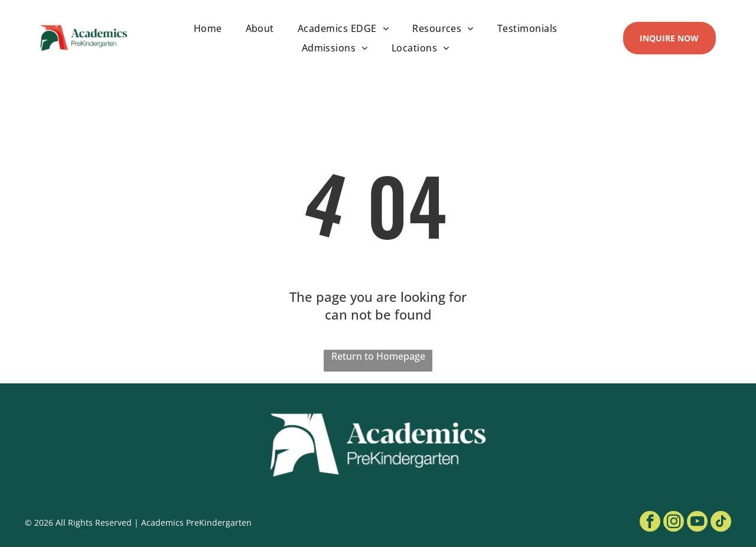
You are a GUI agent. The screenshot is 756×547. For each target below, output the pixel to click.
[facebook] (650, 523)
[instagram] (674, 523)
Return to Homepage (378, 356)
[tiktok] (721, 523)
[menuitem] (208, 28)
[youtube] (697, 523)
